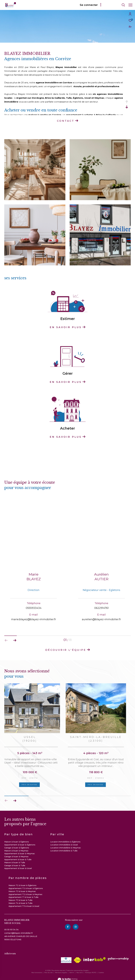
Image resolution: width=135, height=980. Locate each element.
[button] (15, 797)
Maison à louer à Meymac (16, 847)
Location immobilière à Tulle (64, 847)
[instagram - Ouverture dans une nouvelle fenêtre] (76, 923)
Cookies (101, 969)
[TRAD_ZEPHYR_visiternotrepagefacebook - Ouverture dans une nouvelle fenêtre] (68, 923)
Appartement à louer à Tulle (18, 856)
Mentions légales (61, 969)
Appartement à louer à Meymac (20, 850)
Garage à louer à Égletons (17, 844)
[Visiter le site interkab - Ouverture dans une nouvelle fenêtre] (95, 956)
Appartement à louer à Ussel (18, 865)
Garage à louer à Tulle (15, 862)
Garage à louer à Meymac (16, 853)
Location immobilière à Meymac (66, 844)
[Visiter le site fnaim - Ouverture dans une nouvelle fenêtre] (77, 957)
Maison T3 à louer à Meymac (22, 888)
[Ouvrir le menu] (130, 5)
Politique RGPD (91, 969)
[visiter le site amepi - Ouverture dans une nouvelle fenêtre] (66, 957)
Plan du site (49, 969)
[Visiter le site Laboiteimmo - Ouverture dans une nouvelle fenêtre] (67, 974)
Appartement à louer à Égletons (20, 841)
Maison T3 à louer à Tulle (21, 897)
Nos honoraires (37, 969)
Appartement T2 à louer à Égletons (26, 885)
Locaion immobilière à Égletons (65, 838)
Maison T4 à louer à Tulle (21, 900)
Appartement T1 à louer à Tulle (23, 894)
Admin (72, 969)
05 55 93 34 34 (11, 926)
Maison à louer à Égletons (17, 838)
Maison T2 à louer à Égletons (22, 882)
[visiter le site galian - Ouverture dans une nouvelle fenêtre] (118, 955)
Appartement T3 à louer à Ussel (24, 903)
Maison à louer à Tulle (15, 859)
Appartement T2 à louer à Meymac (25, 891)
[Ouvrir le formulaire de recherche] (115, 5)
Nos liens (80, 969)
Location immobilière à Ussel (64, 841)
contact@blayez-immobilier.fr (19, 929)
